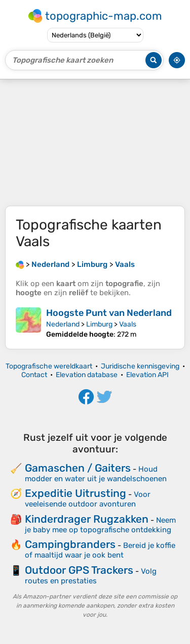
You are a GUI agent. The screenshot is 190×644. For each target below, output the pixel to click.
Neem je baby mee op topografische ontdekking (100, 525)
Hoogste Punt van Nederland (109, 313)
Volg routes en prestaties (91, 576)
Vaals (128, 324)
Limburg (99, 324)
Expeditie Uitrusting (75, 493)
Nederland (63, 324)
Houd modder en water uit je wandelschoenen (96, 474)
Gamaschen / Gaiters (78, 468)
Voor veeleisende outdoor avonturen (88, 499)
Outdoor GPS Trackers (79, 570)
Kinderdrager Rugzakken (87, 519)
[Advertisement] (95, 143)
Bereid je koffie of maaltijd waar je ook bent (100, 550)
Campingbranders (70, 544)
